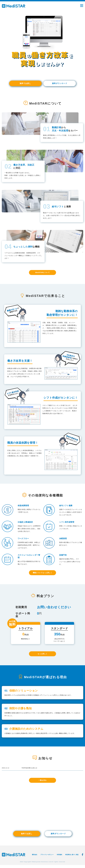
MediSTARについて (43, 273)
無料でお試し (25, 84)
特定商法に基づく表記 (72, 858)
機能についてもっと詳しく (42, 573)
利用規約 (60, 858)
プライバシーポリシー (47, 858)
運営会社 (35, 858)
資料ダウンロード (60, 84)
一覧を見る (42, 783)
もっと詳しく (42, 655)
